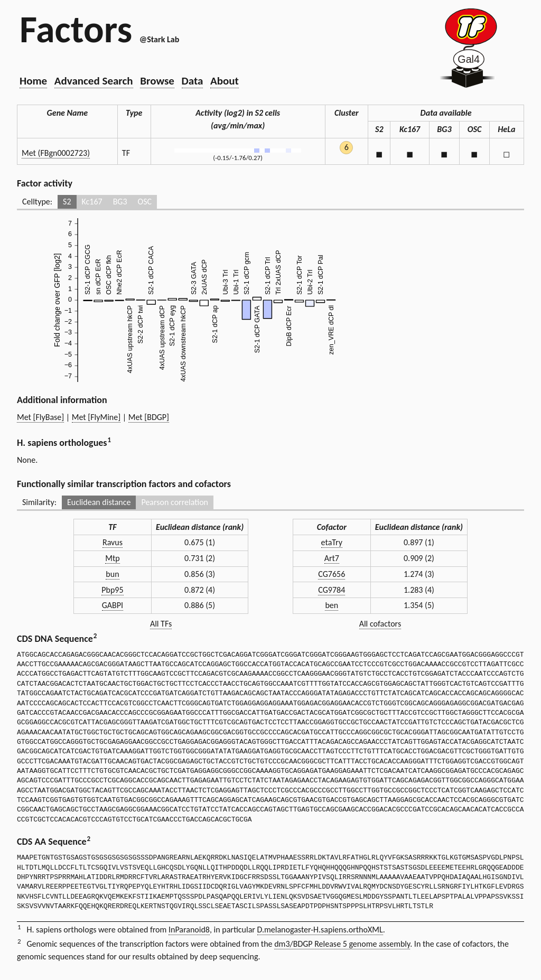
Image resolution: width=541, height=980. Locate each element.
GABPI (113, 605)
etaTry (332, 542)
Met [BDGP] (149, 417)
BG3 (120, 202)
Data (193, 81)
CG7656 (332, 574)
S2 (67, 202)
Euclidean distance (99, 502)
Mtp (112, 558)
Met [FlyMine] (96, 417)
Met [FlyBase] (40, 417)
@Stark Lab (159, 39)
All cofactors (380, 624)
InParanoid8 (189, 930)
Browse (157, 81)
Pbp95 (112, 590)
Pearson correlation (175, 502)
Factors (76, 29)
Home (33, 81)
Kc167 (92, 202)
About (225, 81)
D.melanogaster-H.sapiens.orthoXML (320, 930)
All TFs (161, 624)
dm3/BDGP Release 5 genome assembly (342, 944)
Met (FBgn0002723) (56, 153)
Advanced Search (94, 81)
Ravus (113, 542)
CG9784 (332, 590)
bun (112, 574)
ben (332, 605)
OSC (145, 202)
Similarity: (39, 502)
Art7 (332, 558)
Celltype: (37, 202)
